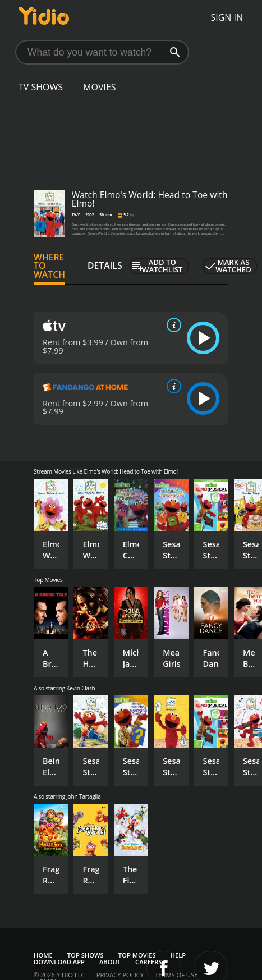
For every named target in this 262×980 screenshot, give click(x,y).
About (110, 962)
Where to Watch (49, 266)
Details (105, 265)
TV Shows (41, 87)
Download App (59, 962)
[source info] (172, 325)
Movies (100, 87)
